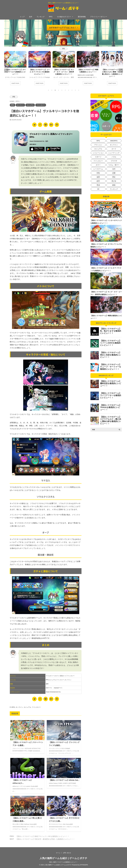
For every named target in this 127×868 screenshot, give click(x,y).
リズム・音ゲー (114, 165)
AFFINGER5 (84, 865)
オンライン (68, 680)
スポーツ (98, 157)
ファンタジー (60, 680)
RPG (51, 17)
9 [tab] (75, 90)
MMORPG (114, 141)
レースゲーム (98, 169)
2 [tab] (52, 90)
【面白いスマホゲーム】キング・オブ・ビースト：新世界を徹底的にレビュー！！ (64, 72)
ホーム (58, 853)
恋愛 (114, 173)
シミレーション (98, 153)
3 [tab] (55, 90)
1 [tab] (48, 90)
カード (114, 149)
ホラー (98, 165)
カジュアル (52, 680)
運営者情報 (82, 17)
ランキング (41, 17)
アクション (98, 145)
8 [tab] (72, 90)
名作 (31, 17)
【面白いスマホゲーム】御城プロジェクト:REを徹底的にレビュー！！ (43, 836)
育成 (98, 185)
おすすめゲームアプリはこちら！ (64, 28)
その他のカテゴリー (65, 17)
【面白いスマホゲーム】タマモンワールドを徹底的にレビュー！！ (15, 72)
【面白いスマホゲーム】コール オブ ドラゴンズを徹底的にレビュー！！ (40, 72)
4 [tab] (59, 90)
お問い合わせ (67, 853)
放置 (98, 177)
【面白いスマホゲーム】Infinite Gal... (64, 780)
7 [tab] (69, 90)
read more (15, 83)
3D (98, 189)
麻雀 (114, 185)
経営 (98, 181)
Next (121, 71)
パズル (114, 157)
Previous (6, 71)
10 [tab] (79, 90)
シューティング (114, 153)
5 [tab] (62, 90)
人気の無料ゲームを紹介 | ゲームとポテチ (63, 858)
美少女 (114, 181)
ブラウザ (114, 161)
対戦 (98, 173)
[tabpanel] (15, 69)
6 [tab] (65, 90)
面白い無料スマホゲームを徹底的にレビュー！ (63, 862)
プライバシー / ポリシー (99, 17)
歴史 (114, 177)
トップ (22, 17)
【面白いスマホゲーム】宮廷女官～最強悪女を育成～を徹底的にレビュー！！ (45, 839)
